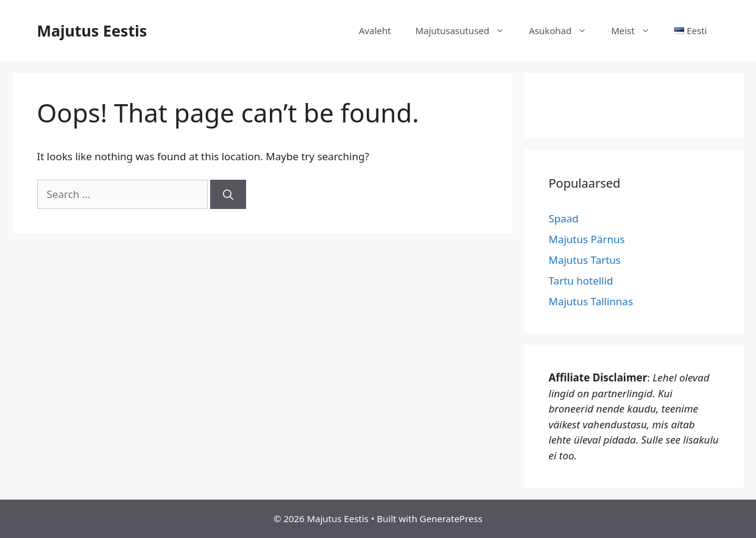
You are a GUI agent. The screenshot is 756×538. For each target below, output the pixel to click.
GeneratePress (451, 519)
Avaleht (375, 30)
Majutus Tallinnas (591, 301)
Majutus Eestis (92, 30)
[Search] (228, 194)
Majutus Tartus (585, 260)
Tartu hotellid (581, 281)
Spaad (564, 218)
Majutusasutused (466, 30)
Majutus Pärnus (587, 239)
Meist (637, 30)
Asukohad (564, 30)
